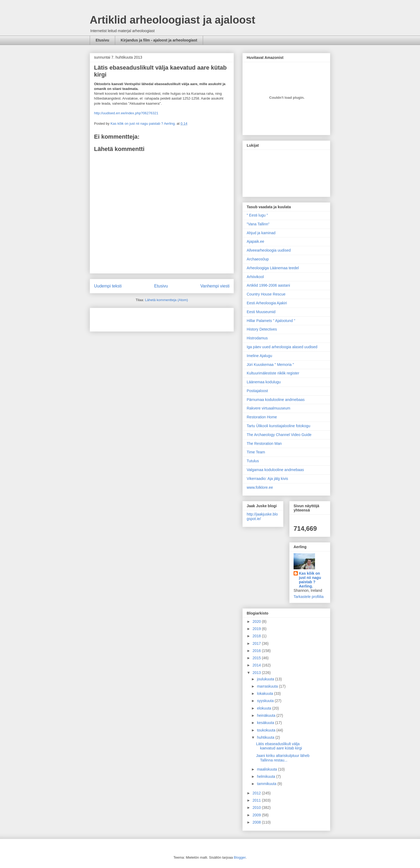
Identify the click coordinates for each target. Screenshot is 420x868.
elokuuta (265, 708)
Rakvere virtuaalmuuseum (269, 408)
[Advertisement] (125, 318)
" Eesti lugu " (257, 215)
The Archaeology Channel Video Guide (279, 435)
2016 (257, 651)
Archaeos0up (258, 259)
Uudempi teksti (108, 286)
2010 (257, 808)
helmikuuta (267, 776)
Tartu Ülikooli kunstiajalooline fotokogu (278, 426)
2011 (257, 800)
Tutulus (253, 461)
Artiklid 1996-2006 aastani (268, 285)
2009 (257, 815)
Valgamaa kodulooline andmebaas (275, 470)
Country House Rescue (266, 294)
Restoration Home (262, 417)
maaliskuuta (267, 769)
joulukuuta (266, 679)
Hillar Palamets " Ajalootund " (271, 321)
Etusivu (102, 40)
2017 (257, 643)
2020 (257, 621)
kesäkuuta (266, 723)
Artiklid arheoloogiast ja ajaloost (172, 20)
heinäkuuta (267, 715)
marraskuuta (268, 686)
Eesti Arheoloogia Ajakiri (267, 303)
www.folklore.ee (260, 487)
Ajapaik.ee (255, 241)
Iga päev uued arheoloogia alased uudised (282, 347)
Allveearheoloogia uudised (269, 250)
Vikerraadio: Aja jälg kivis (267, 479)
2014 (257, 665)
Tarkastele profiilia (309, 597)
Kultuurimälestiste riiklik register (273, 373)
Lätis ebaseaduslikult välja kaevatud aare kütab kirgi (279, 746)
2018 (257, 636)
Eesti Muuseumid (261, 312)
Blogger (240, 857)
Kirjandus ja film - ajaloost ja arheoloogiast (159, 40)
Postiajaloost (257, 391)
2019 (257, 629)
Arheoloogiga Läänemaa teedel (273, 268)
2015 (257, 658)
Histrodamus (257, 338)
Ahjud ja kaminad (261, 233)
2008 (257, 822)
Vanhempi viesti (215, 286)
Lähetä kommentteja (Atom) (166, 300)
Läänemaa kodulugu (264, 382)
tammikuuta (267, 784)
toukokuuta (267, 730)
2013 (257, 673)
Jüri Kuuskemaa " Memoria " (270, 365)
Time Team (256, 452)
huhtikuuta (266, 737)
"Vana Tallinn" (258, 224)
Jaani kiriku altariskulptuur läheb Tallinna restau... (283, 758)
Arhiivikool (255, 277)
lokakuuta (265, 693)
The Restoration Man (264, 444)
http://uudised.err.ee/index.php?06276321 (126, 113)
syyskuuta (266, 701)
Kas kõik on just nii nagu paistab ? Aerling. (143, 124)
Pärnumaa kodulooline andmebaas (276, 400)
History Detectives (262, 329)
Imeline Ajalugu (259, 356)
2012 (257, 793)
